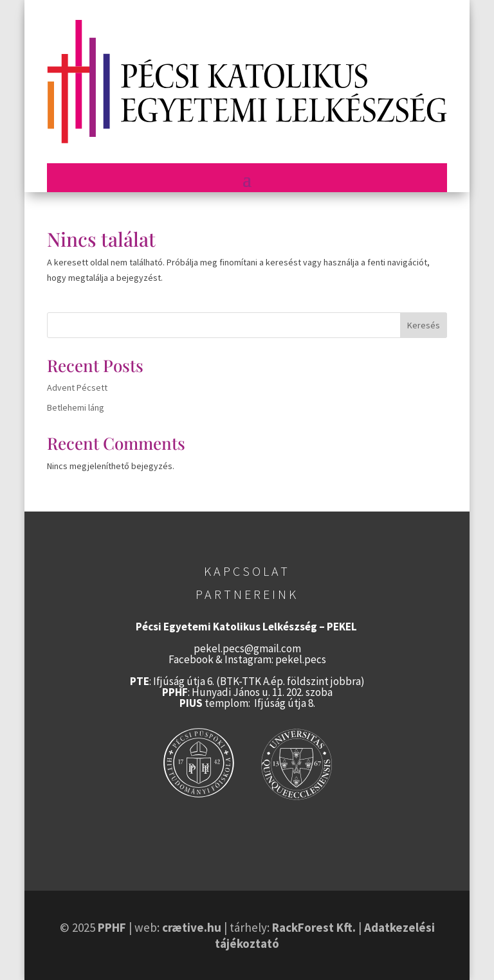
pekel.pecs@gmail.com (247, 648)
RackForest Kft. (314, 927)
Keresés (424, 325)
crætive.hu (192, 927)
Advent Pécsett (77, 388)
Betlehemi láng (76, 407)
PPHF (112, 927)
